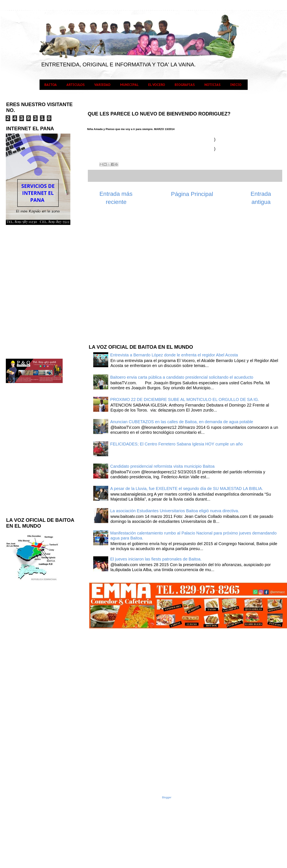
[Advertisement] (119, 274)
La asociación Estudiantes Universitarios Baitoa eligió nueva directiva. (175, 511)
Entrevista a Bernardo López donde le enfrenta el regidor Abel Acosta (174, 355)
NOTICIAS (212, 85)
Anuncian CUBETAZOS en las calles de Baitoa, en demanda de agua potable (182, 422)
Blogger (167, 797)
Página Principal (192, 194)
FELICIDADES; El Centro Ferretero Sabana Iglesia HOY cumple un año (177, 444)
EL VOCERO (157, 85)
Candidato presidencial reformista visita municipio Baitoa (162, 466)
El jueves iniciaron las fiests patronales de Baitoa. (156, 559)
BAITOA (51, 85)
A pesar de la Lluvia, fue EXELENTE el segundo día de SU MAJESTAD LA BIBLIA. (187, 489)
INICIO (236, 85)
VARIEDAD (102, 85)
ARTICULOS (76, 85)
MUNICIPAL (129, 85)
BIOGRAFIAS (185, 85)
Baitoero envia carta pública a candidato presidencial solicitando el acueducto (182, 377)
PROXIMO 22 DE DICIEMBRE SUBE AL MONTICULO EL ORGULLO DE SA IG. (185, 399)
